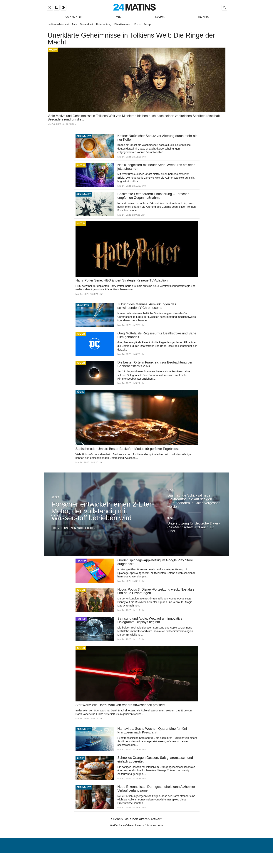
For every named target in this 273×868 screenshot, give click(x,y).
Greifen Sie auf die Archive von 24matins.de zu (136, 832)
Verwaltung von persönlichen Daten (199, 856)
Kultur (160, 17)
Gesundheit (88, 25)
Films (141, 25)
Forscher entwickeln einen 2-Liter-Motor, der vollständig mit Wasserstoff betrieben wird (103, 515)
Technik (203, 17)
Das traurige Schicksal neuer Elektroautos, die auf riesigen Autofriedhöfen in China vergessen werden (194, 505)
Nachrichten (73, 17)
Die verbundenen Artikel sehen (74, 532)
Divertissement (126, 25)
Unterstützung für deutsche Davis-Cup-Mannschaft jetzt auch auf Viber (194, 531)
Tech (75, 25)
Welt (119, 17)
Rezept (152, 25)
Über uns (161, 856)
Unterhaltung (106, 25)
